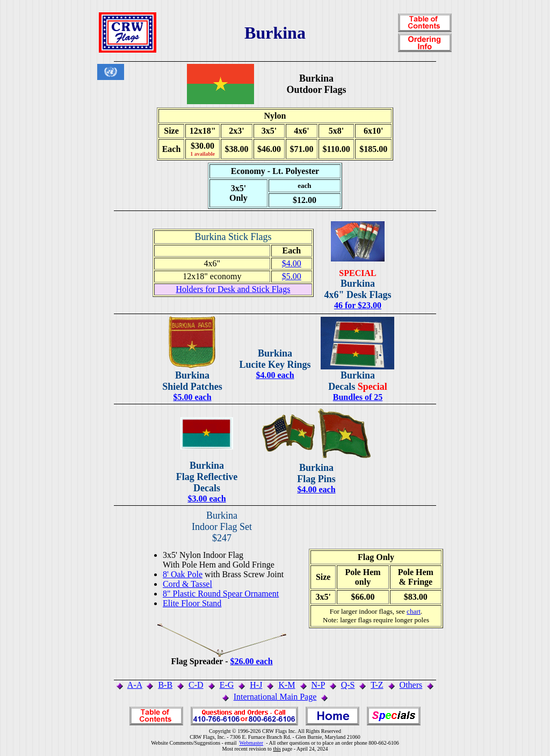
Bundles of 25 (358, 397)
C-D (196, 685)
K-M (287, 685)
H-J (256, 685)
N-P (318, 685)
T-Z (377, 685)
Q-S (348, 685)
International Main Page (275, 697)
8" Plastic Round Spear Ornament (221, 594)
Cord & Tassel (187, 584)
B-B (165, 685)
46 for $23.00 (358, 305)
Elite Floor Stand (192, 603)
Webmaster (251, 743)
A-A (135, 685)
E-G (227, 685)
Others (411, 685)
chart (414, 611)
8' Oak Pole (183, 574)
